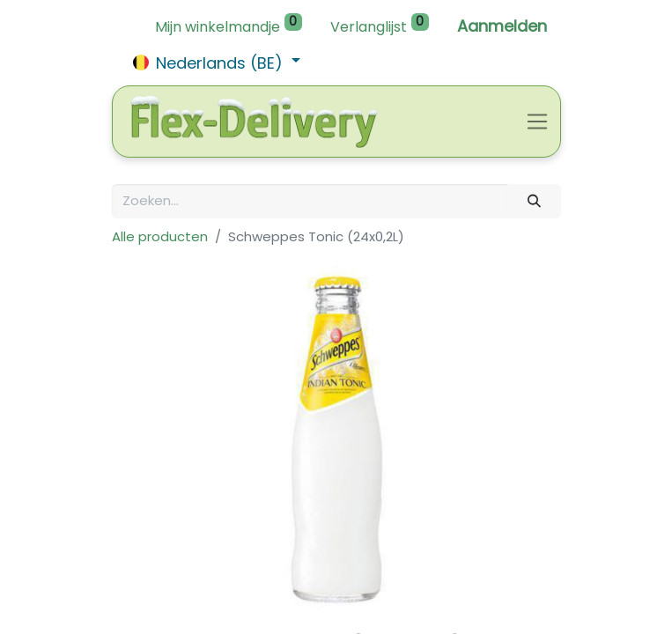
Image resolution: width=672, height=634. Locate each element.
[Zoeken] (534, 201)
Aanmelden (502, 26)
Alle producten (160, 236)
